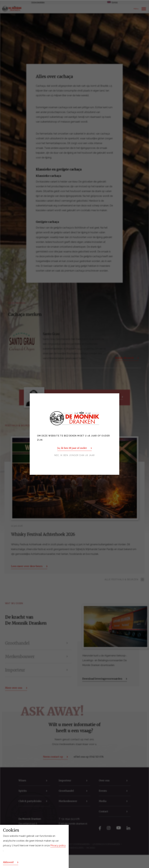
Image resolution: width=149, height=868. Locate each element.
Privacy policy (58, 846)
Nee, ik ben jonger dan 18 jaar (75, 455)
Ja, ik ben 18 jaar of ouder (72, 448)
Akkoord (8, 862)
